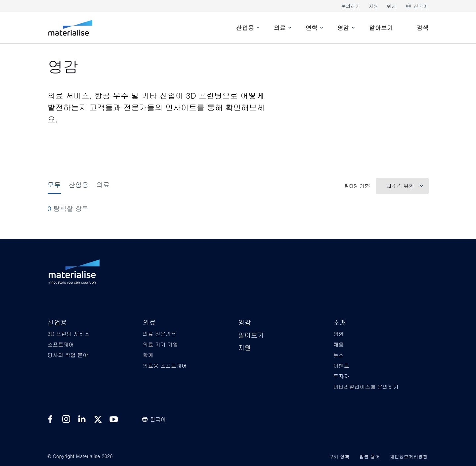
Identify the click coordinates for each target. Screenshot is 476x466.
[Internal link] (70, 28)
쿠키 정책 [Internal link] (339, 456)
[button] (57, 323)
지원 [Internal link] (374, 6)
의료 (103, 185)
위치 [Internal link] (391, 6)
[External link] (50, 419)
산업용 (79, 185)
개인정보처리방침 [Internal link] (409, 456)
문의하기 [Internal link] (350, 6)
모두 (54, 185)
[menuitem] (248, 28)
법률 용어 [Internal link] (369, 456)
